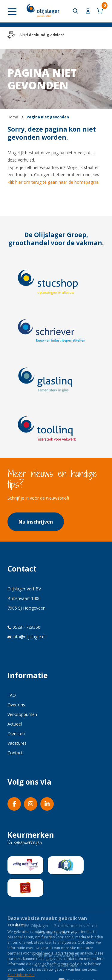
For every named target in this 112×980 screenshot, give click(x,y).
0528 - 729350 (24, 627)
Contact (15, 753)
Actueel (15, 724)
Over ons (16, 705)
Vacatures (17, 743)
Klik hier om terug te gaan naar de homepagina (53, 182)
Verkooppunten (22, 714)
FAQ (12, 695)
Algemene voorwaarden (56, 955)
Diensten (16, 734)
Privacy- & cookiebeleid (56, 965)
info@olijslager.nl (26, 637)
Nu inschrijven (36, 522)
